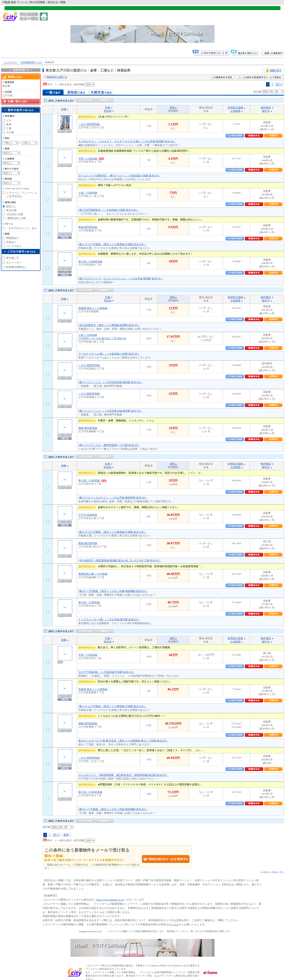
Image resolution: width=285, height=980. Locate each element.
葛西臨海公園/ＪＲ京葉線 (93, 574)
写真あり (11, 242)
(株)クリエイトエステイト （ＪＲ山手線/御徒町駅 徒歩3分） (113, 498)
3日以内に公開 (15, 214)
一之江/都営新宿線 (89, 124)
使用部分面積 (235, 108)
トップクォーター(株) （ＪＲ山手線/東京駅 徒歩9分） (109, 620)
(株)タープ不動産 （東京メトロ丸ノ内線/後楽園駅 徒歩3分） (113, 591)
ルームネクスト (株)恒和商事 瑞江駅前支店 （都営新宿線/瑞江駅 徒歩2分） (123, 775)
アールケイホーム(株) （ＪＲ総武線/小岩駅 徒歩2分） (109, 354)
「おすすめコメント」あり (22, 228)
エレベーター (14, 262)
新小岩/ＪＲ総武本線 (90, 261)
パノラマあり (14, 246)
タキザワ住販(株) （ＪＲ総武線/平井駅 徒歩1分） (107, 672)
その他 (10, 132)
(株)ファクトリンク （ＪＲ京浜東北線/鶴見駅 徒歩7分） (110, 382)
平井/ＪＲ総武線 (91, 159)
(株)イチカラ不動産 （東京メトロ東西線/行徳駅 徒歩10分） (112, 244)
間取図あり (13, 238)
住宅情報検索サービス (31, 62)
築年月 (266, 111)
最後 (66, 835)
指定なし (11, 206)
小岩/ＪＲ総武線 (88, 193)
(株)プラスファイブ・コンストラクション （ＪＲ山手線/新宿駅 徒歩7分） (121, 278)
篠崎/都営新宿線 (88, 428)
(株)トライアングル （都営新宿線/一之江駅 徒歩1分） (109, 445)
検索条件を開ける (57, 77)
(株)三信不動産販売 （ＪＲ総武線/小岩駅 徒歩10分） (109, 210)
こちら (175, 924)
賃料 (172, 108)
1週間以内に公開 (16, 218)
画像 (64, 109)
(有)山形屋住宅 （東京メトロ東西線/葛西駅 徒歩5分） (109, 325)
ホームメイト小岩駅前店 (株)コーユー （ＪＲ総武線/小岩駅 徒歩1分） (119, 176)
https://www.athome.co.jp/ (110, 900)
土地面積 (235, 111)
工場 (9, 128)
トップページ (10, 62)
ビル (9, 120)
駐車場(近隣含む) (16, 267)
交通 (107, 108)
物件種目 (266, 108)
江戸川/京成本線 (88, 515)
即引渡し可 (13, 258)
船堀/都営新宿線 (88, 227)
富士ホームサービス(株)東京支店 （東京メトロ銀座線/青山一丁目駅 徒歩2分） (123, 741)
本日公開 (11, 210)
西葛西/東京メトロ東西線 (93, 308)
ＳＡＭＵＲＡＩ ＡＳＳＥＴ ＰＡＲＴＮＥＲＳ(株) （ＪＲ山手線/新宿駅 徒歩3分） (127, 141)
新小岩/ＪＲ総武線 (92, 480)
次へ (279, 84)
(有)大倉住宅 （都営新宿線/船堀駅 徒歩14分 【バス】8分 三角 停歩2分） (120, 560)
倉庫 (9, 124)
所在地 (108, 111)
